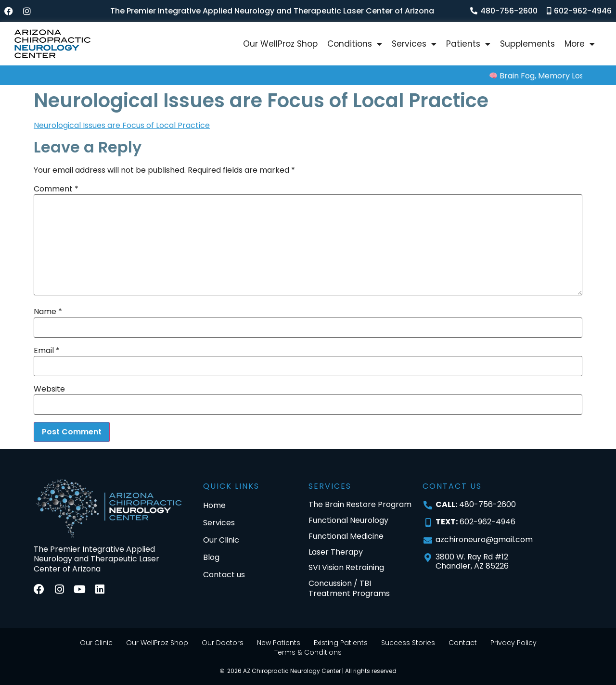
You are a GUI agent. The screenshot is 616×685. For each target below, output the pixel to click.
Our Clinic (96, 643)
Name (48, 312)
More (580, 44)
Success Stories (408, 643)
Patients (468, 44)
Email (47, 351)
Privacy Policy (513, 643)
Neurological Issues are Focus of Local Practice (122, 125)
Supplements (527, 44)
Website (49, 389)
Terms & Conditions (308, 652)
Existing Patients (341, 643)
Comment (56, 189)
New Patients (279, 643)
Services (414, 44)
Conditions (355, 44)
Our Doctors (223, 643)
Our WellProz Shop (280, 44)
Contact (463, 643)
